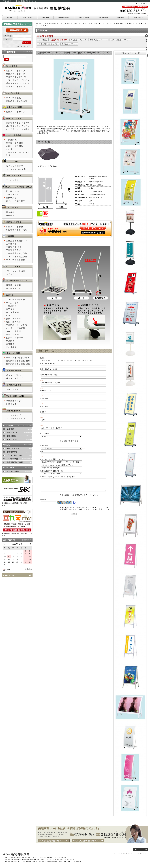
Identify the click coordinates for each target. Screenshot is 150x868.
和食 (8, 316)
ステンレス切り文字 (16, 201)
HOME (39, 24)
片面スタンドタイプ (82, 24)
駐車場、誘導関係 (15, 143)
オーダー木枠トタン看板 (18, 358)
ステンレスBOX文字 (16, 169)
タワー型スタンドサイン (121, 40)
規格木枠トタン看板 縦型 (18, 364)
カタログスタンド (15, 389)
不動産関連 (11, 306)
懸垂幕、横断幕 (14, 285)
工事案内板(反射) (14, 247)
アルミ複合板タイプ (16, 419)
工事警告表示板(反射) (17, 253)
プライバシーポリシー (124, 853)
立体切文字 (11, 198)
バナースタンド (14, 289)
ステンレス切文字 (15, 166)
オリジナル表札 (14, 98)
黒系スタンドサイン (69, 44)
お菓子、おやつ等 (15, 338)
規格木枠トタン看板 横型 (18, 361)
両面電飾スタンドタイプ (18, 123)
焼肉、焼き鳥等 (14, 322)
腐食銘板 (10, 212)
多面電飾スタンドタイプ (18, 126)
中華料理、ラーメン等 (17, 325)
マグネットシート (15, 180)
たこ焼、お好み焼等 (16, 328)
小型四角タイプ (14, 401)
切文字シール (12, 191)
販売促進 (10, 309)
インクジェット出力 (16, 271)
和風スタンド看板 (15, 227)
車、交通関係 (12, 312)
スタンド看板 (65, 24)
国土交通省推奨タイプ (17, 241)
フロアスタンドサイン (99, 40)
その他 (9, 149)
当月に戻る (29, 569)
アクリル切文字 (14, 195)
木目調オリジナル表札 (17, 101)
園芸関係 (10, 344)
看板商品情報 (50, 24)
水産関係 (10, 341)
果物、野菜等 (12, 335)
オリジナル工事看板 (16, 260)
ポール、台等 (12, 303)
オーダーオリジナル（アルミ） (18, 154)
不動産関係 (11, 140)
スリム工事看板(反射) (17, 257)
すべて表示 (43, 40)
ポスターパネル (14, 375)
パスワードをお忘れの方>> (23, 47)
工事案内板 (11, 244)
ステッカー (11, 274)
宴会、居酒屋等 (14, 319)
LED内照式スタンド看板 (18, 129)
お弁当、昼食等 (14, 331)
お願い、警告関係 (15, 146)
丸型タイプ (11, 404)
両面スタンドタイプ (79, 40)
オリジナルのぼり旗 (16, 300)
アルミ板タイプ (14, 415)
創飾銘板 (10, 215)
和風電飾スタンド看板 (17, 230)
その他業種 (11, 347)
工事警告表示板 (14, 250)
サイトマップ (143, 4)
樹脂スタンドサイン (16, 112)
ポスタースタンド (15, 378)
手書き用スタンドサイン (48, 44)
